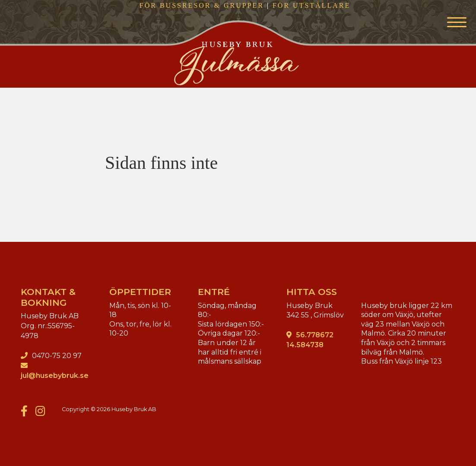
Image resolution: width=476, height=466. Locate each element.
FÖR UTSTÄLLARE (311, 5)
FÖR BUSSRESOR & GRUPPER (202, 5)
